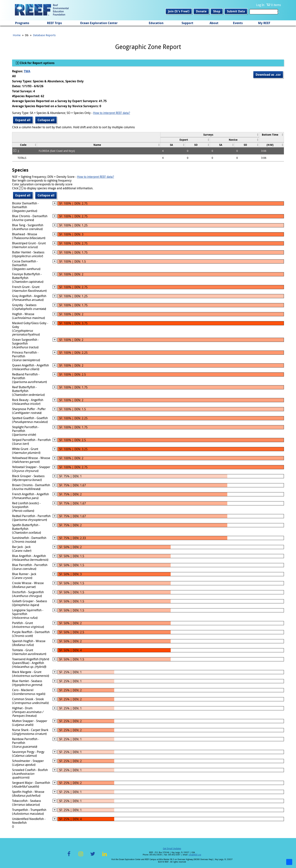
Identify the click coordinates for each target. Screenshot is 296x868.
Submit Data (236, 11)
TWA (27, 71)
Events (238, 23)
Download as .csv (268, 75)
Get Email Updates (172, 848)
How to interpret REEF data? (112, 113)
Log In (260, 5)
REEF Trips (54, 23)
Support (187, 23)
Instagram (81, 856)
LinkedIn (104, 856)
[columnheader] (210, 135)
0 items (276, 5)
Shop (217, 11)
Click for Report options (37, 63)
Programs (22, 23)
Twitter (93, 856)
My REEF (264, 23)
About (214, 23)
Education (156, 23)
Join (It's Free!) (179, 11)
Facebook (69, 856)
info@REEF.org (195, 855)
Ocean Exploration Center (99, 23)
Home (17, 35)
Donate (201, 11)
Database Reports (44, 35)
